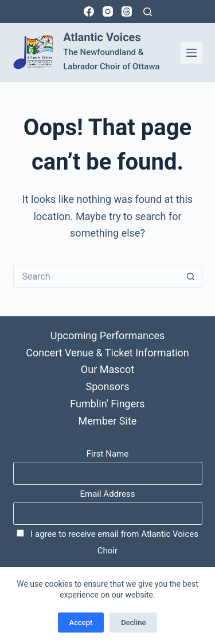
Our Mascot (107, 369)
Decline (133, 623)
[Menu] (191, 53)
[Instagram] (108, 11)
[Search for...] (96, 276)
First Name (107, 454)
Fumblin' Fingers (107, 404)
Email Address (108, 494)
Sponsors (108, 386)
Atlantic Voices (102, 37)
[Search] (148, 12)
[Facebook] (89, 11)
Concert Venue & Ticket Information (107, 353)
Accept (81, 623)
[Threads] (127, 11)
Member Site (108, 421)
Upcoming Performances (108, 335)
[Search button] (191, 276)
